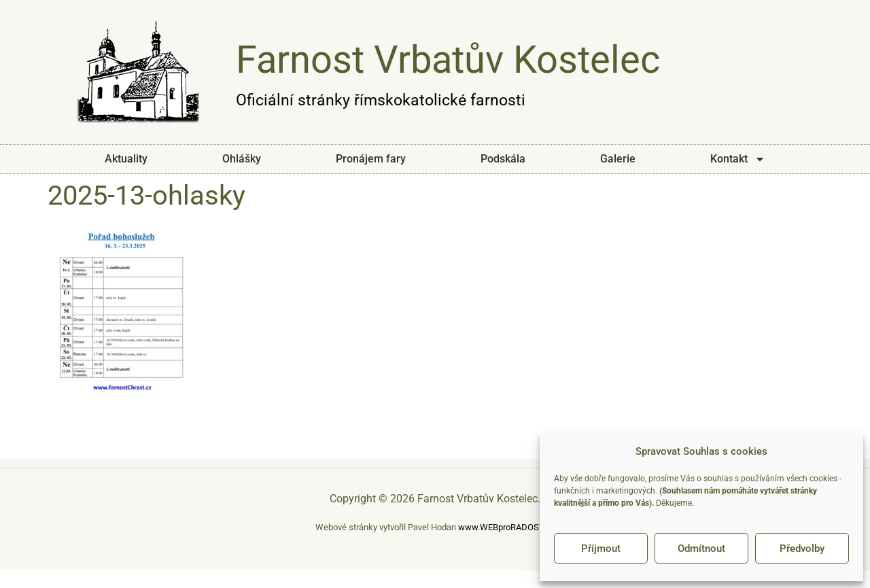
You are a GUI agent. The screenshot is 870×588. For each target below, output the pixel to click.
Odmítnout (701, 549)
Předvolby (802, 549)
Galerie (618, 159)
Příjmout (601, 549)
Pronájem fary (371, 159)
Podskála (503, 159)
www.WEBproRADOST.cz (506, 527)
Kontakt (738, 159)
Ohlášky (242, 159)
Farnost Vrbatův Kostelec (448, 60)
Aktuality (126, 159)
